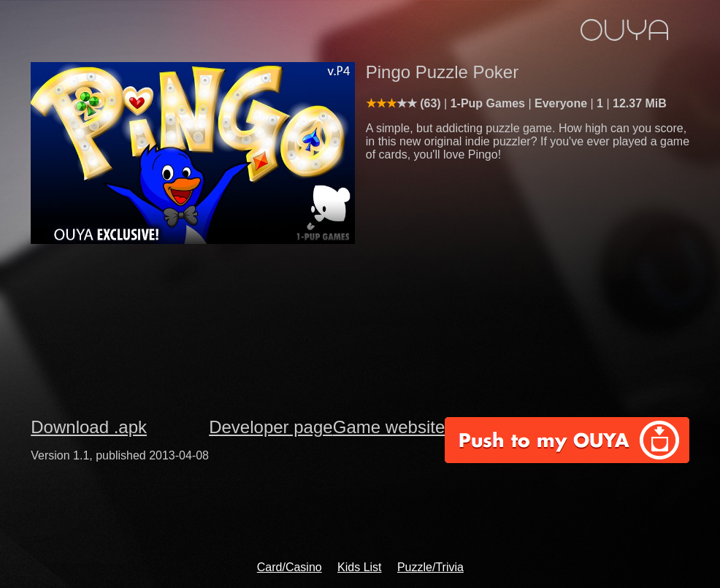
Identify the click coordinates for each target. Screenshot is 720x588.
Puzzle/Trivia (430, 567)
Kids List (359, 567)
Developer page (271, 427)
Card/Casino (290, 567)
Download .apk (89, 427)
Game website (389, 427)
